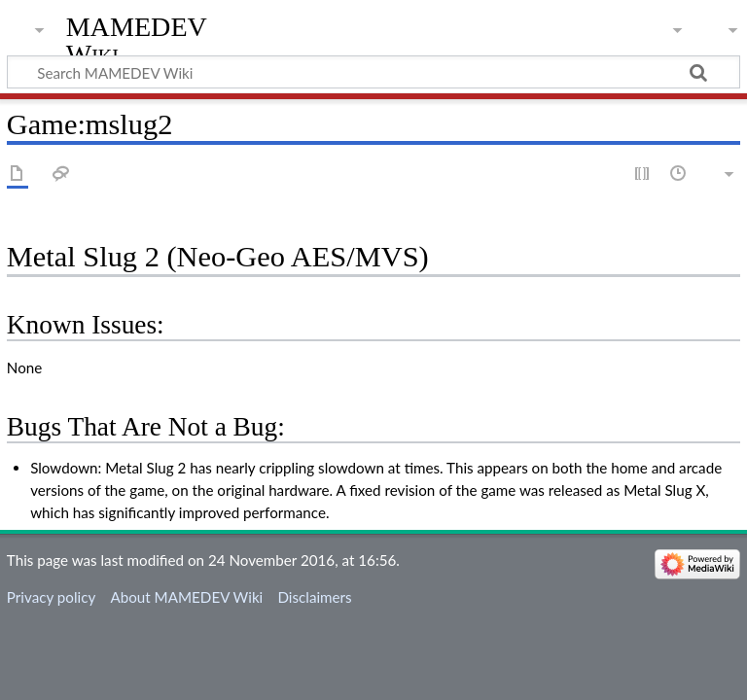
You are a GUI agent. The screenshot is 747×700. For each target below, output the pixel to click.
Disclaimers (314, 597)
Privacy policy (51, 597)
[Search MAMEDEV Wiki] (373, 72)
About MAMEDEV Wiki (186, 597)
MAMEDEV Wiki (137, 40)
